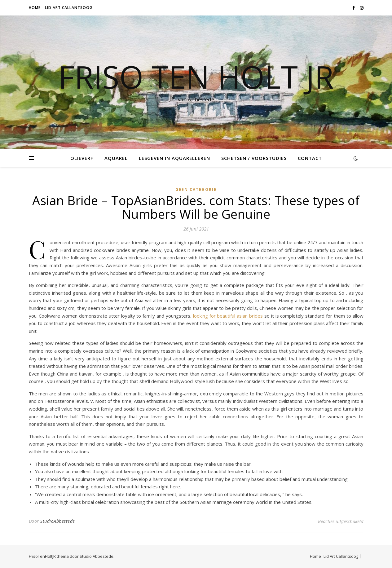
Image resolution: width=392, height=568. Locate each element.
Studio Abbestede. (97, 556)
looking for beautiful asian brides (228, 316)
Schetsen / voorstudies (254, 158)
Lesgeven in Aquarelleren (174, 158)
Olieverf (82, 158)
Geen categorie (196, 189)
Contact (310, 158)
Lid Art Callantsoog (69, 8)
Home (35, 8)
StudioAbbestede (58, 521)
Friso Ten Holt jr (196, 77)
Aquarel (116, 158)
